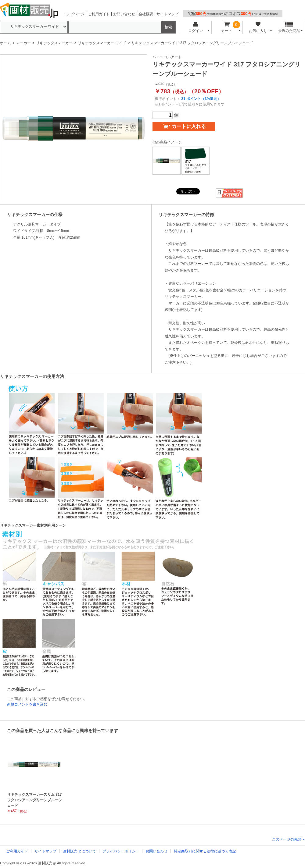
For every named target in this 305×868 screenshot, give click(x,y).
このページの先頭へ (289, 839)
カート (227, 27)
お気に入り (258, 27)
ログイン (195, 27)
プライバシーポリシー (121, 851)
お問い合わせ (124, 14)
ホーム (5, 43)
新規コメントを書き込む (27, 704)
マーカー (23, 43)
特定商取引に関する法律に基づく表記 (205, 851)
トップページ (74, 14)
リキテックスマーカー (54, 43)
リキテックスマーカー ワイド (102, 43)
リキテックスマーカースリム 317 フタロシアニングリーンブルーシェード (34, 800)
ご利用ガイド (99, 14)
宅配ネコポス (233, 14)
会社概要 (146, 14)
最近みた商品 (289, 27)
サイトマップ (167, 14)
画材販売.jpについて (79, 851)
